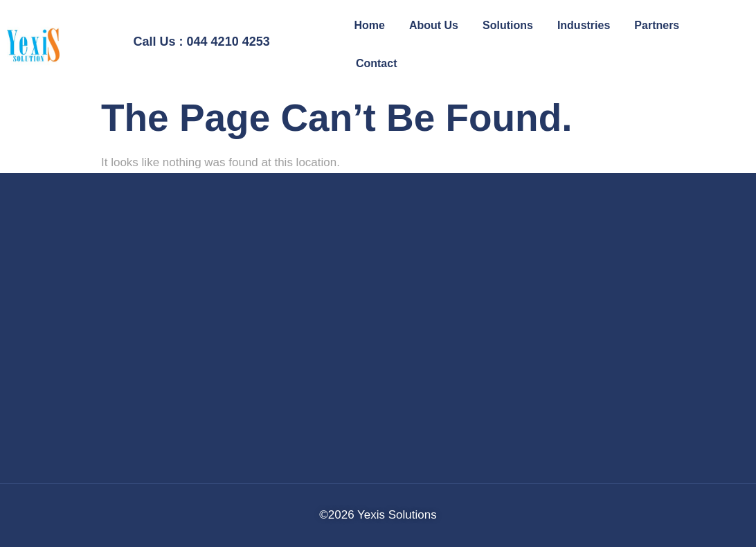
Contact (377, 63)
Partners (657, 25)
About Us (434, 25)
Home (369, 25)
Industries (584, 25)
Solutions (508, 25)
